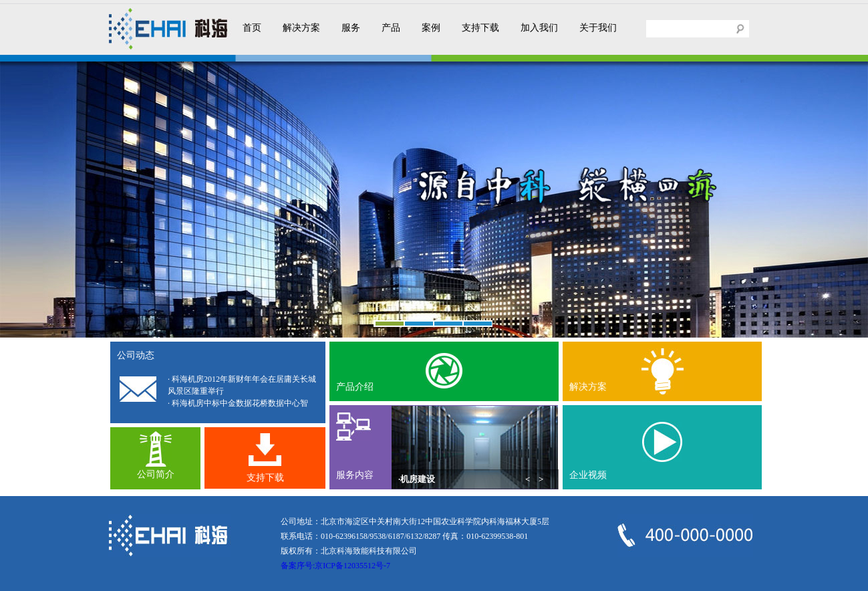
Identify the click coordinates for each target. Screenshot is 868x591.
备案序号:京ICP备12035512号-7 (335, 566)
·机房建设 (417, 479)
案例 (431, 28)
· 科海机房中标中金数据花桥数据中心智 (238, 403)
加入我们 (539, 28)
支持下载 (480, 28)
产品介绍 (355, 387)
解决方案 (301, 28)
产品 (391, 28)
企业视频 (588, 475)
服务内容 (355, 475)
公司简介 (156, 474)
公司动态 (136, 355)
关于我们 (598, 28)
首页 (252, 28)
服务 (351, 28)
